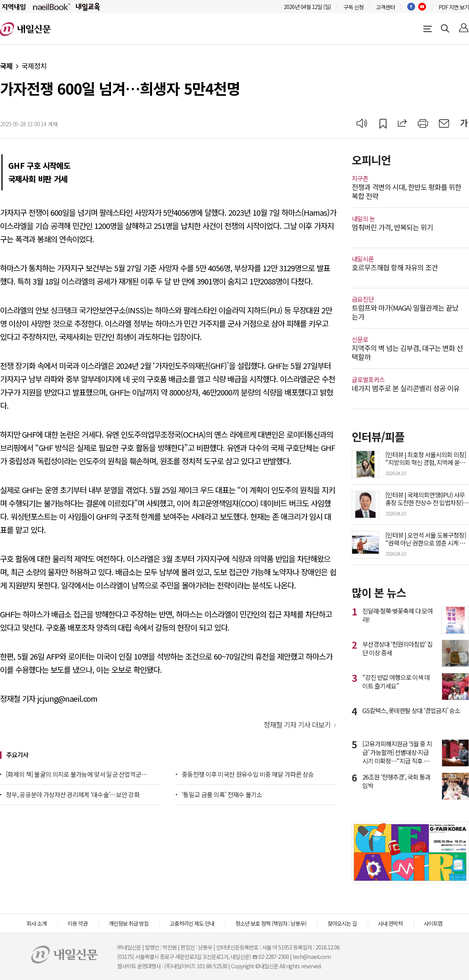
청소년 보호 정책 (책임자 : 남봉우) (271, 923)
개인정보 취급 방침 (129, 923)
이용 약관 (78, 923)
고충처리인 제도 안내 (192, 923)
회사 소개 (37, 923)
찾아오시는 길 (342, 923)
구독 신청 (354, 7)
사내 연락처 (390, 923)
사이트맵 (433, 923)
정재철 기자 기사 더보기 (297, 724)
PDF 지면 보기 (454, 7)
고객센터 (385, 7)
